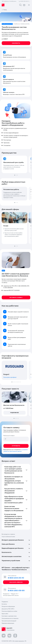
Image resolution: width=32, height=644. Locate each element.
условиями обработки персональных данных (16, 451)
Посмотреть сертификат (10, 377)
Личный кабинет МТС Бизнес (11, 596)
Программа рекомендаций (9, 621)
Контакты (4, 604)
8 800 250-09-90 (16, 591)
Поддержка (6, 594)
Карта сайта (5, 614)
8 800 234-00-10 (24, 1)
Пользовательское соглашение (10, 618)
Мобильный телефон (9, 436)
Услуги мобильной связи (8, 537)
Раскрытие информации (8, 607)
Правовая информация (8, 623)
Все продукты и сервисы (8, 534)
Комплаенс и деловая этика (9, 616)
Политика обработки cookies (9, 611)
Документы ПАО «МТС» (8, 609)
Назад (5, 10)
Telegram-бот (14, 594)
